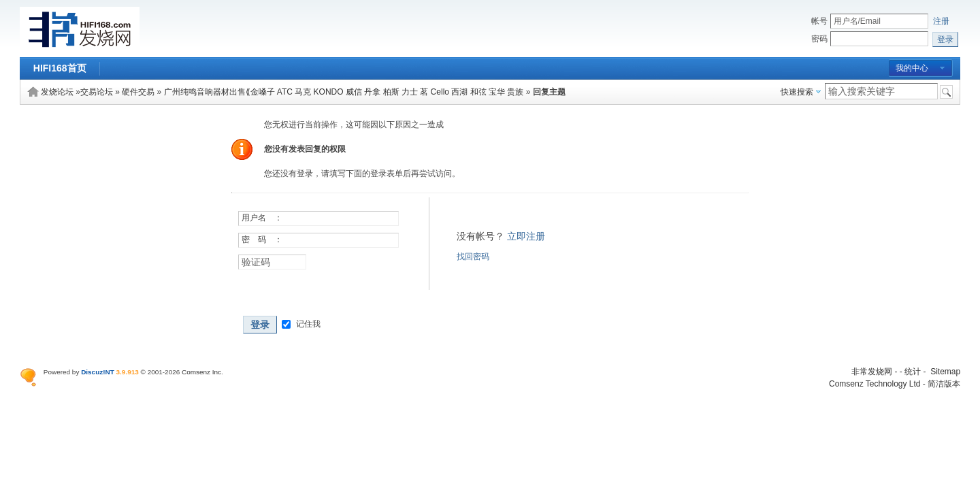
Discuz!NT (98, 372)
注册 (941, 21)
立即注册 (526, 236)
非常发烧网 (872, 372)
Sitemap (945, 372)
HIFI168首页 (60, 68)
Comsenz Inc (201, 372)
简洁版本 (944, 384)
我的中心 (912, 68)
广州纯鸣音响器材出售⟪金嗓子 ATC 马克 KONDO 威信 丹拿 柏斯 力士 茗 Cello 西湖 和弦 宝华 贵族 (344, 92)
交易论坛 (97, 92)
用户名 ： (262, 218)
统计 (913, 372)
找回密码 (473, 257)
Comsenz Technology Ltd (875, 384)
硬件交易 (138, 92)
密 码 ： (262, 240)
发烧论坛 (57, 92)
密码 (819, 39)
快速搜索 (797, 92)
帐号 (819, 21)
